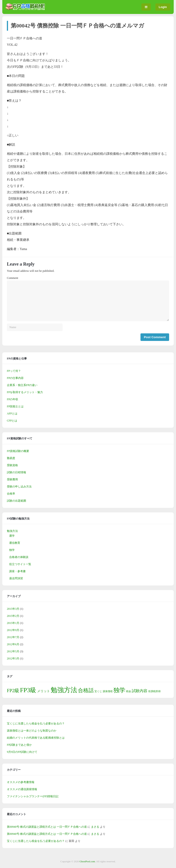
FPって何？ (14, 371)
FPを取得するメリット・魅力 (25, 392)
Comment (12, 278)
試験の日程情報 (16, 472)
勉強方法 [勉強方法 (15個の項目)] (64, 690)
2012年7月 (13, 637)
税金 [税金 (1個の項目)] (129, 691)
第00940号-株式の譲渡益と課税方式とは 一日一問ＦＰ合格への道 (47, 827)
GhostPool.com (87, 861)
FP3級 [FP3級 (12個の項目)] (28, 690)
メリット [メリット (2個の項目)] (44, 691)
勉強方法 (12, 531)
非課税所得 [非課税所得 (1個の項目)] (154, 691)
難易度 (11, 458)
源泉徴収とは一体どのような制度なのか (32, 731)
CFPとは (12, 421)
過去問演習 (16, 578)
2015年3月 (13, 609)
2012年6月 (13, 644)
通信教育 (15, 543)
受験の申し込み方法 (19, 487)
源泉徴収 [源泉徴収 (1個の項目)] (108, 691)
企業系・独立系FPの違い (22, 385)
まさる (95, 827)
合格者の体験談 (19, 557)
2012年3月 (13, 658)
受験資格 (12, 465)
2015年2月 (13, 616)
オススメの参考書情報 (21, 782)
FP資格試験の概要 (18, 451)
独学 (12, 550)
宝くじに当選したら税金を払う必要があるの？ (36, 724)
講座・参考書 (17, 571)
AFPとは (12, 414)
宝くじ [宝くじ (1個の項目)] (98, 691)
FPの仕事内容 (15, 378)
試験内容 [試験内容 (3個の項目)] (140, 691)
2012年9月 (13, 630)
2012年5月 (13, 651)
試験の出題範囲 (16, 501)
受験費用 (12, 479)
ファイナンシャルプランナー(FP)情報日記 (33, 796)
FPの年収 (12, 399)
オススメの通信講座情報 (22, 789)
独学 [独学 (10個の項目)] (119, 690)
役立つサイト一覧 (20, 564)
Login (163, 7)
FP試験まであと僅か (19, 745)
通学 (12, 536)
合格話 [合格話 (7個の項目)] (86, 690)
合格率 (11, 494)
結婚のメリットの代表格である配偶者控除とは (36, 738)
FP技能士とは (15, 406)
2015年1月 (13, 623)
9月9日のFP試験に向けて (22, 752)
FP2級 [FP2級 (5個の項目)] (13, 691)
